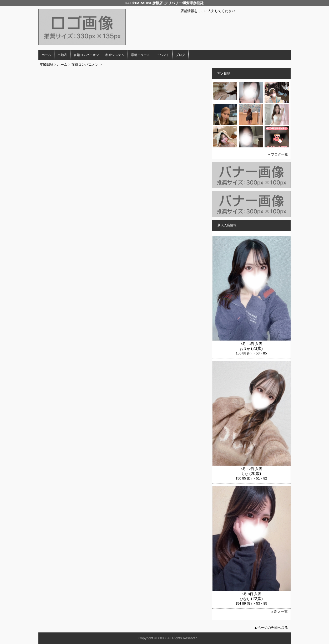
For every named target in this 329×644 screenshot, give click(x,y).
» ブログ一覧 (278, 154)
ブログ (180, 55)
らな (245, 474)
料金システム (115, 55)
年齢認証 (47, 65)
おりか (245, 349)
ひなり (245, 599)
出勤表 (62, 55)
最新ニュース (140, 55)
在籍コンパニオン (86, 55)
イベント (163, 55)
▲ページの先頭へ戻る (271, 628)
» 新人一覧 (280, 612)
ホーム (46, 55)
